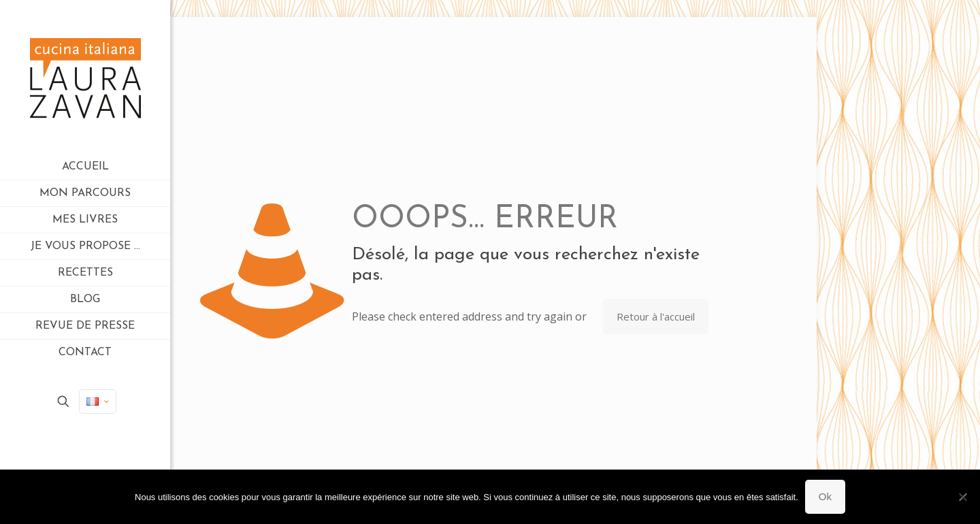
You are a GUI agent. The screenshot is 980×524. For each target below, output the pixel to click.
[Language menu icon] (98, 402)
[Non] (963, 497)
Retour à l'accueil (656, 316)
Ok (825, 496)
